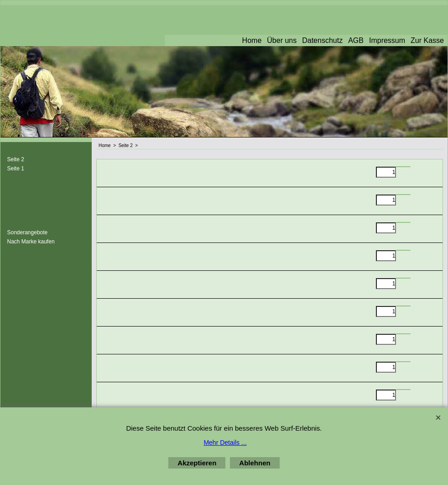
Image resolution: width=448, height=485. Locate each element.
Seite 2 (16, 159)
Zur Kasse (427, 40)
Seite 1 (16, 169)
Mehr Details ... (225, 443)
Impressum (387, 40)
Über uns (282, 40)
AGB (356, 40)
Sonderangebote (28, 232)
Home (252, 40)
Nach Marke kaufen (31, 242)
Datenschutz (322, 40)
